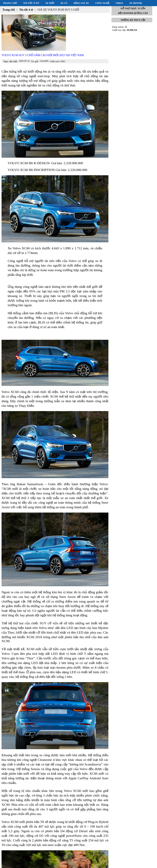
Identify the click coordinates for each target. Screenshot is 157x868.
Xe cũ (64, 3)
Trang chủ (10, 3)
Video (119, 3)
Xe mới (50, 3)
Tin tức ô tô (31, 3)
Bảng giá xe (81, 3)
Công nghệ (102, 3)
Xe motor (136, 3)
